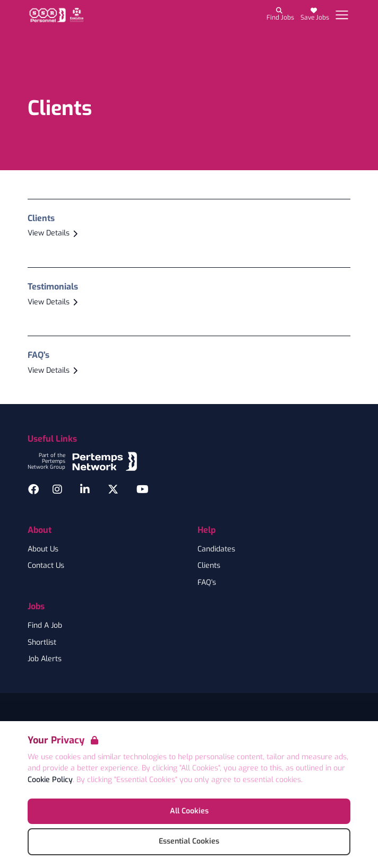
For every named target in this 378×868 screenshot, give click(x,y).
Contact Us (46, 566)
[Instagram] (57, 489)
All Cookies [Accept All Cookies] (189, 811)
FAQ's (207, 583)
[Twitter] (113, 489)
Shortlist (42, 643)
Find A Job (45, 626)
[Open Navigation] (342, 15)
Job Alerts (45, 659)
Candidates (216, 549)
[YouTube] (143, 489)
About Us (43, 549)
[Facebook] (33, 489)
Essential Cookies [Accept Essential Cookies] (189, 841)
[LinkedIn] (85, 489)
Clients (209, 566)
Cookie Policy (50, 780)
